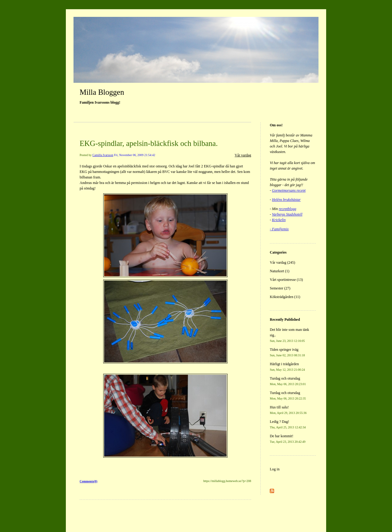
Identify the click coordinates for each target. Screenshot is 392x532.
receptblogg (287, 209)
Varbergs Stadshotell (287, 214)
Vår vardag (243, 155)
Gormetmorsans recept (289, 190)
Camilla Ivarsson (103, 155)
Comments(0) (89, 481)
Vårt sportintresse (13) (286, 280)
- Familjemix (279, 229)
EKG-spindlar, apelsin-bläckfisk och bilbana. (149, 143)
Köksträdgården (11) (285, 297)
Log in (275, 469)
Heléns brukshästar (286, 200)
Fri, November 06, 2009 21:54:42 (134, 155)
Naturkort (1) (280, 271)
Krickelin (279, 220)
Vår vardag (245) (283, 262)
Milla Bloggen (102, 92)
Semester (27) (280, 288)
